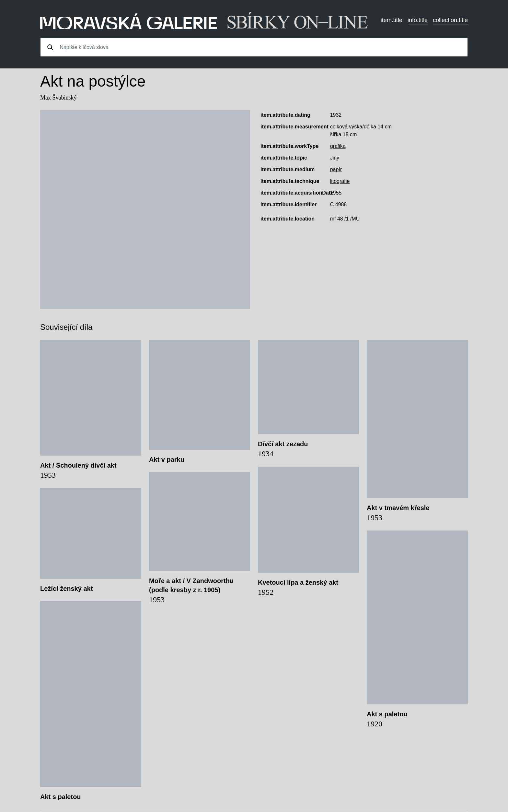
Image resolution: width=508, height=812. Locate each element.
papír (336, 169)
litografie (340, 181)
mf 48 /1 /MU (345, 219)
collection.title (450, 20)
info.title (418, 20)
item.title (392, 20)
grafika (338, 146)
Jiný (335, 158)
